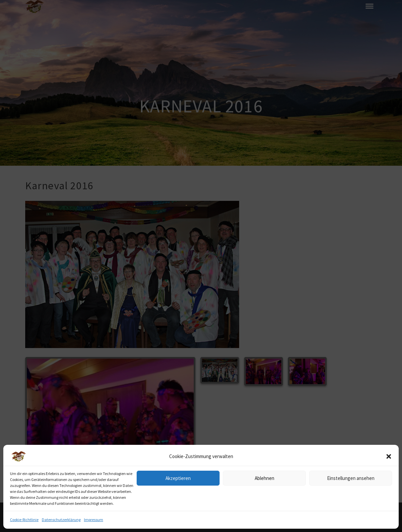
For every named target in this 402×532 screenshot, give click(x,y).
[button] (389, 456)
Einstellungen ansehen (351, 478)
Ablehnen (265, 478)
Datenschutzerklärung (61, 520)
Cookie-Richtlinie (24, 520)
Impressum (94, 520)
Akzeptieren (178, 478)
